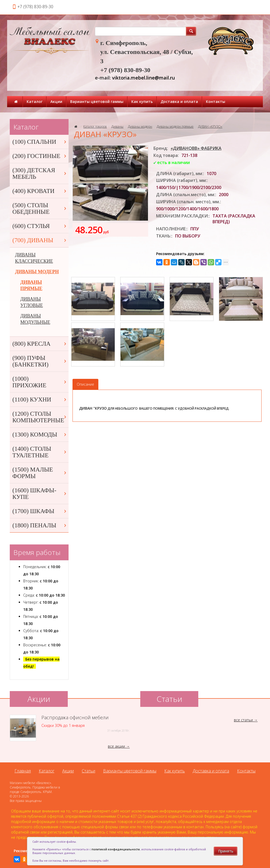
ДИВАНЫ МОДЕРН (37, 272)
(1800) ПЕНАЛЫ (40, 525)
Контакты (216, 101)
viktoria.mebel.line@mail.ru (143, 78)
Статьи (88, 771)
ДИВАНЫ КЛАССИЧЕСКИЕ (34, 258)
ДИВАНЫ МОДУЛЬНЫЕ (35, 319)
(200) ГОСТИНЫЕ (40, 156)
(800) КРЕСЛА (40, 344)
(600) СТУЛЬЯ (40, 226)
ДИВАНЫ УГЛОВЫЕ (32, 302)
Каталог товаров (95, 127)
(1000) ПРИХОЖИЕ (40, 382)
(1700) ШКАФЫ (40, 511)
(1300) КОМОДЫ (40, 435)
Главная (23, 771)
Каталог (35, 101)
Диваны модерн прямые (175, 127)
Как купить (142, 101)
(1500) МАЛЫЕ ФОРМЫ (40, 473)
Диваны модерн (140, 127)
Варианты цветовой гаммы (97, 101)
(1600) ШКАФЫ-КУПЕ (40, 494)
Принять (226, 851)
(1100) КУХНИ (40, 400)
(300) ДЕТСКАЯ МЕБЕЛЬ (40, 173)
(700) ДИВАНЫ (40, 240)
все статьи (243, 720)
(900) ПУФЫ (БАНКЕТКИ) (40, 361)
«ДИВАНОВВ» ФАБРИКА (196, 148)
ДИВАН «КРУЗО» (210, 127)
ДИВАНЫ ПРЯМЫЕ (31, 285)
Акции (56, 101)
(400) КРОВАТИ (40, 191)
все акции (116, 746)
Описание (85, 384)
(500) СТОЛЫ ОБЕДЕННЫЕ (40, 209)
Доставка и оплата (179, 101)
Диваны (117, 127)
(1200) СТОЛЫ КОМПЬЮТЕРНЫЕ (40, 417)
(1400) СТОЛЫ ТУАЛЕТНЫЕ (40, 452)
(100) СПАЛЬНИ (40, 142)
